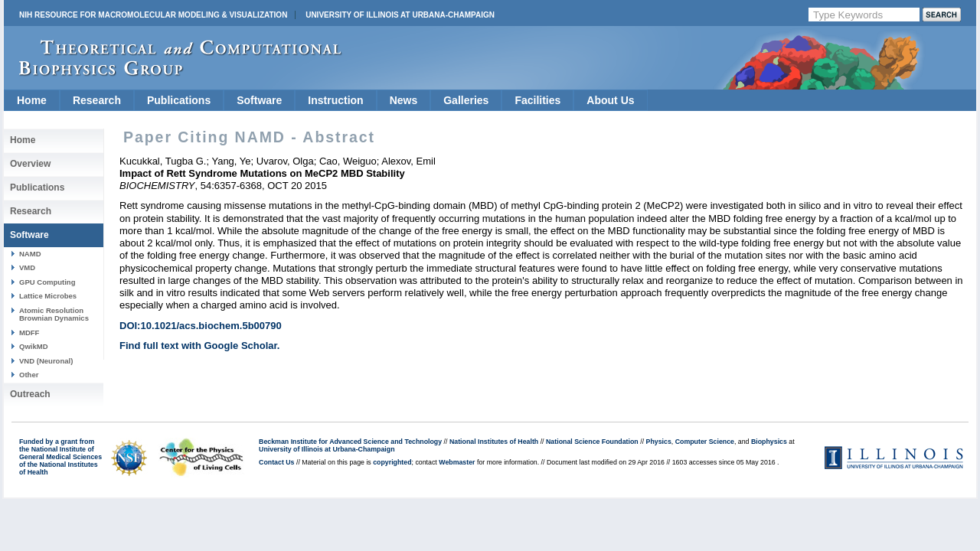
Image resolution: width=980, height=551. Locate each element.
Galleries (466, 100)
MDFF (29, 333)
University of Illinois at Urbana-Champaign (400, 15)
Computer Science (705, 442)
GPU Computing (47, 282)
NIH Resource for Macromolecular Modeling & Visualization (153, 15)
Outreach (30, 394)
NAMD (30, 254)
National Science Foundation (592, 442)
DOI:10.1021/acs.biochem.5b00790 (201, 326)
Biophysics (769, 442)
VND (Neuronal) (46, 361)
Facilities (537, 100)
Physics (659, 442)
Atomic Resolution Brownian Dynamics (54, 314)
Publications (179, 100)
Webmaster (457, 462)
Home (32, 100)
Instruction (335, 100)
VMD (27, 267)
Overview (30, 164)
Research (97, 100)
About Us (610, 100)
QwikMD (34, 346)
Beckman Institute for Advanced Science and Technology (350, 442)
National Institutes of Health (494, 442)
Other (29, 375)
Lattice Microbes (48, 296)
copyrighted (392, 462)
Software (259, 100)
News (404, 100)
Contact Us (276, 462)
